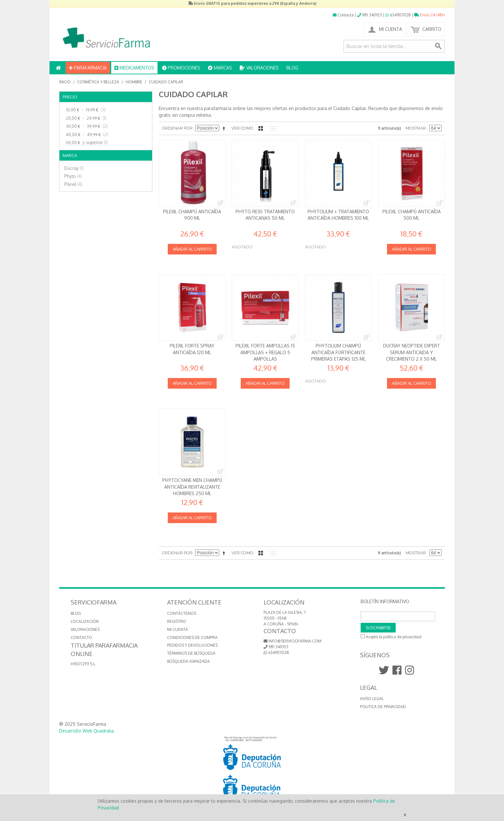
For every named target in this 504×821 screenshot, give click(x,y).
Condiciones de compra (192, 637)
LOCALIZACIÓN (85, 621)
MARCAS (220, 68)
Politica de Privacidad (383, 707)
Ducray (74, 168)
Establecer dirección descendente (225, 128)
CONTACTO (81, 637)
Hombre (134, 82)
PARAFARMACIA (88, 68)
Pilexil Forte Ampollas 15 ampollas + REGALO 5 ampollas (265, 352)
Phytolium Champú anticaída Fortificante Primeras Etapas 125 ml (338, 352)
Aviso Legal (372, 699)
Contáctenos (182, 613)
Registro (177, 621)
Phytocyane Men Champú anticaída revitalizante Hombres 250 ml (192, 487)
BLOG (292, 68)
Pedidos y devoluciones (192, 645)
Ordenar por (177, 128)
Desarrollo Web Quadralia (86, 731)
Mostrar (416, 128)
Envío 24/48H (430, 15)
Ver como (242, 128)
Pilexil (73, 184)
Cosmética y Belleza (98, 82)
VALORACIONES (259, 68)
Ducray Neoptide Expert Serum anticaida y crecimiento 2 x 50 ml (412, 352)
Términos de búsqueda (191, 653)
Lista (272, 128)
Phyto (73, 176)
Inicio (65, 82)
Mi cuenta (178, 629)
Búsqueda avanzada (189, 661)
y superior (86, 143)
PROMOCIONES (181, 68)
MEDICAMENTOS (134, 68)
